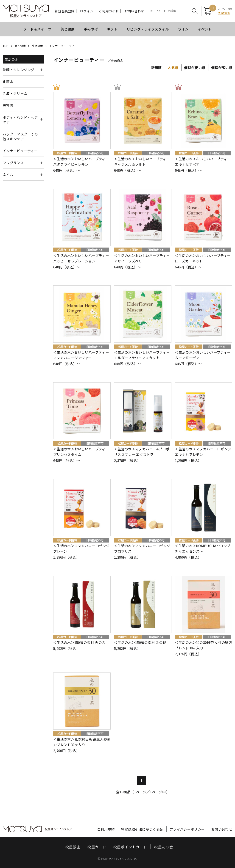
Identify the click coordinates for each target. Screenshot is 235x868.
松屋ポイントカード (130, 847)
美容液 (8, 105)
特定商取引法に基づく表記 (142, 829)
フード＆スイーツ (37, 29)
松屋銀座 (73, 847)
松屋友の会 (164, 847)
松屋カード (97, 847)
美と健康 (68, 29)
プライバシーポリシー (187, 829)
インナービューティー (63, 46)
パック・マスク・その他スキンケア (20, 136)
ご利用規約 (106, 829)
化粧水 (8, 81)
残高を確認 (224, 13)
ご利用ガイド (109, 11)
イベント (205, 29)
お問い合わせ (134, 11)
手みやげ (91, 29)
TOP (6, 46)
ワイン (183, 29)
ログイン (87, 11)
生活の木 (38, 46)
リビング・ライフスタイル (148, 29)
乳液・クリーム (15, 93)
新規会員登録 (65, 11)
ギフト (112, 29)
